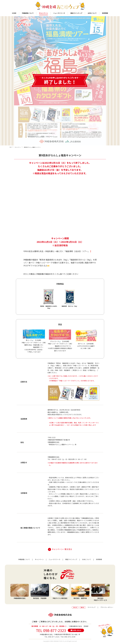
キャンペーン (44, 13)
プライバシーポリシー (107, 607)
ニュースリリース (59, 13)
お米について (92, 13)
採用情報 (105, 13)
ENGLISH (75, 607)
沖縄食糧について (28, 13)
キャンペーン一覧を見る (62, 549)
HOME (14, 13)
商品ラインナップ (76, 13)
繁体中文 (83, 607)
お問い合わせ (77, 630)
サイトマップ (92, 607)
